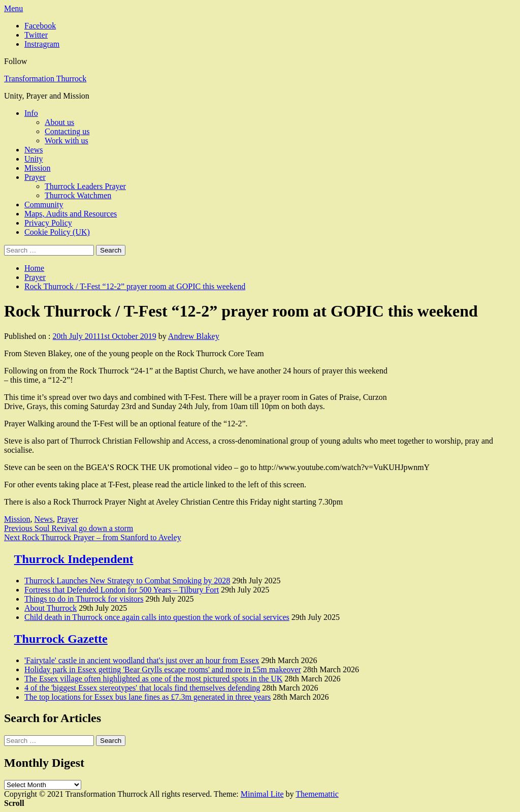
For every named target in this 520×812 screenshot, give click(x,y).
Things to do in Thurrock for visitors (84, 599)
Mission (38, 168)
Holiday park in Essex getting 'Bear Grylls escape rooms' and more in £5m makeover (163, 669)
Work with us (67, 140)
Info (31, 113)
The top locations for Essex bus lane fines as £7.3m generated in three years (148, 697)
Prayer (35, 177)
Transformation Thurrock (45, 79)
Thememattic (317, 794)
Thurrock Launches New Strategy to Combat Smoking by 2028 (127, 581)
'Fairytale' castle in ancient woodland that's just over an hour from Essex (142, 660)
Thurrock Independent (74, 559)
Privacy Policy (48, 223)
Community (44, 205)
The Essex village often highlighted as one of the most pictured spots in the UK (153, 679)
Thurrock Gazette (61, 639)
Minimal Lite (262, 794)
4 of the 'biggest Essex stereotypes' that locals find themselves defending (142, 688)
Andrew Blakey (194, 336)
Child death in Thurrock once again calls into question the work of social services (157, 617)
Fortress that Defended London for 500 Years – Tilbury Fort (122, 590)
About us (59, 122)
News (34, 150)
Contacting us (67, 131)
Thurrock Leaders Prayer (85, 186)
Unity (34, 159)
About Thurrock (51, 608)
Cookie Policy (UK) (57, 232)
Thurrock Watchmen (78, 195)
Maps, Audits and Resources (71, 214)
